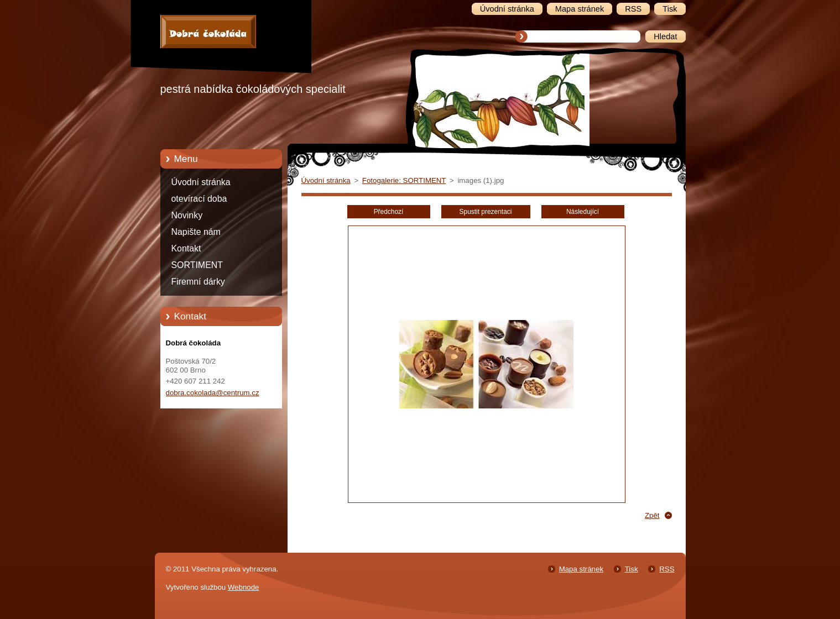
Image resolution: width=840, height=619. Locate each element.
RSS (667, 569)
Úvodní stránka (201, 182)
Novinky (187, 215)
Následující (583, 212)
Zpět (652, 515)
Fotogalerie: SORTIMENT (404, 180)
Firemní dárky (198, 282)
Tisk (632, 569)
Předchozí (389, 212)
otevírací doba (199, 199)
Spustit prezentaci (486, 212)
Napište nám (196, 232)
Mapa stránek (581, 569)
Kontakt (186, 248)
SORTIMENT (197, 265)
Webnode (244, 587)
